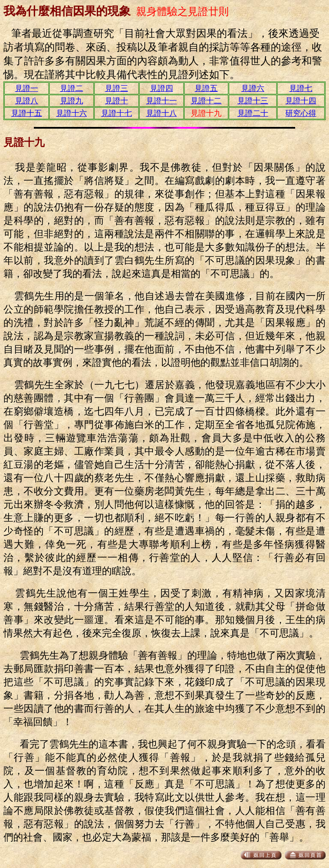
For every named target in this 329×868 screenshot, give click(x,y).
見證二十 (253, 113)
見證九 (72, 101)
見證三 (117, 88)
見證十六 (72, 113)
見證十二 (206, 101)
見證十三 (253, 101)
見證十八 (162, 113)
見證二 (72, 88)
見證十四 (301, 101)
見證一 (27, 88)
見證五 (206, 88)
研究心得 (301, 113)
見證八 (27, 101)
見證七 (301, 88)
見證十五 (27, 113)
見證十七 (117, 113)
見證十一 (162, 101)
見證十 (117, 101)
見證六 (253, 88)
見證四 (162, 88)
